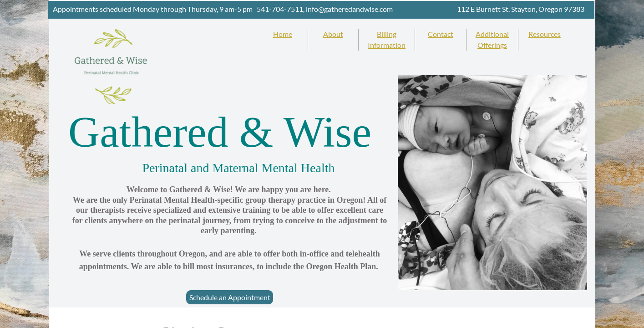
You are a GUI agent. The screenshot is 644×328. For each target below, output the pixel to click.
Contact (441, 34)
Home (283, 34)
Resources (545, 34)
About (333, 34)
